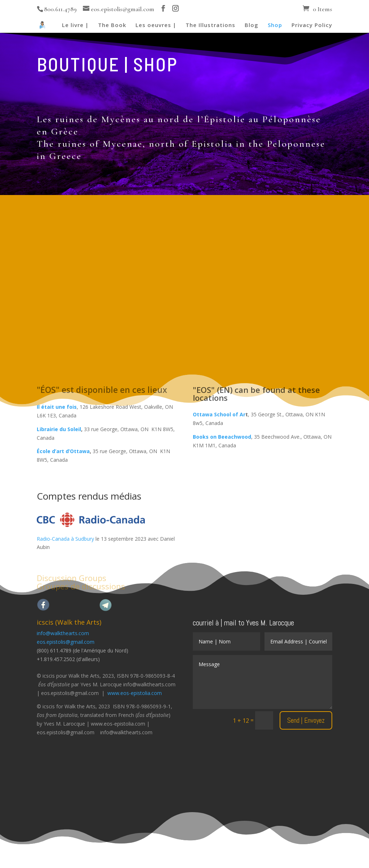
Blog (252, 25)
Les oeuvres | (156, 25)
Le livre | (75, 25)
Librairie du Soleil (59, 429)
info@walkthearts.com (63, 633)
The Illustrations (210, 25)
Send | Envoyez (306, 720)
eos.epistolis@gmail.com (66, 642)
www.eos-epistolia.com (135, 693)
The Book (112, 25)
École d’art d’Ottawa (63, 451)
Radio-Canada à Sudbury (65, 539)
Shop (275, 25)
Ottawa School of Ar (219, 414)
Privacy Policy (312, 25)
